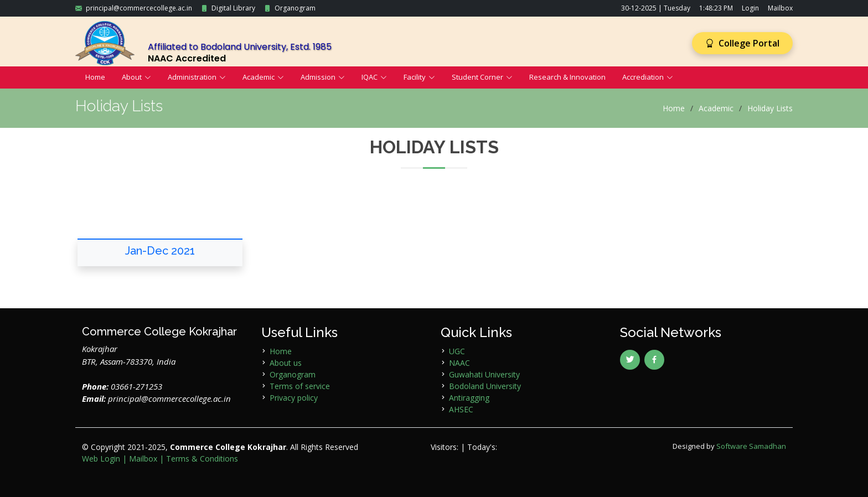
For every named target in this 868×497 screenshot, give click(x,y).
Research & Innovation (567, 77)
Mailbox (780, 8)
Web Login (101, 459)
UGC (457, 351)
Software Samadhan (751, 446)
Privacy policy (294, 398)
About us (286, 363)
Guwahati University (484, 374)
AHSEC (461, 409)
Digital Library (233, 8)
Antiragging (469, 398)
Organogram (295, 8)
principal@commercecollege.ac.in (139, 8)
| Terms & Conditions (199, 459)
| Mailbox (140, 459)
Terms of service (300, 386)
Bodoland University (485, 386)
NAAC (459, 363)
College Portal (742, 43)
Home (95, 77)
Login (750, 8)
